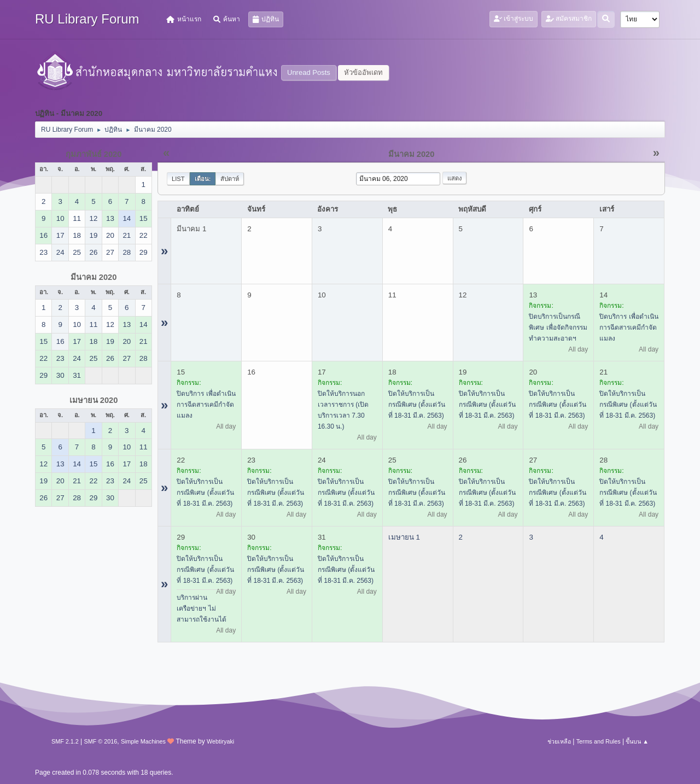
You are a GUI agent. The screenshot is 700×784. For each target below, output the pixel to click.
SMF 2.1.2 (65, 741)
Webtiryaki (220, 741)
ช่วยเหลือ (559, 741)
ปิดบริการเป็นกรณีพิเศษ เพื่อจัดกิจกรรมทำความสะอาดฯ (558, 327)
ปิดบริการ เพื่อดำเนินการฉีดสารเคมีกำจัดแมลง (629, 327)
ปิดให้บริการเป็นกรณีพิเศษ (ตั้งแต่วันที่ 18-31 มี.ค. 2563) (417, 405)
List (178, 179)
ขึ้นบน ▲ (637, 741)
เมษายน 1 (404, 537)
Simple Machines (143, 741)
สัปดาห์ (230, 179)
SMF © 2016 (101, 741)
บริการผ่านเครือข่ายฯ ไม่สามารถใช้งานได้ (202, 609)
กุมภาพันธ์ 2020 (94, 154)
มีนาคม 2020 (94, 277)
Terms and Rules (599, 741)
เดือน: (203, 179)
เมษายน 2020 (94, 400)
